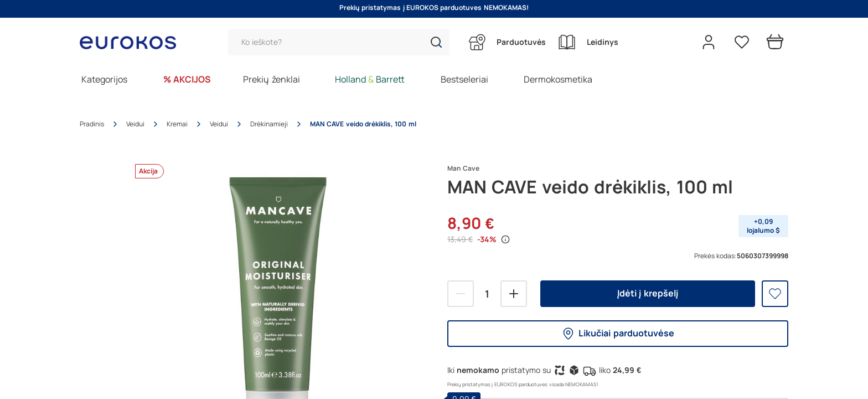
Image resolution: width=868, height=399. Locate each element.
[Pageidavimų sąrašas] (742, 42)
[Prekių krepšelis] (775, 42)
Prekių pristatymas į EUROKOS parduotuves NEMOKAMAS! (434, 8)
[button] (436, 42)
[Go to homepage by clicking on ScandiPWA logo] (132, 42)
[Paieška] (339, 42)
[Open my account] (709, 42)
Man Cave (463, 168)
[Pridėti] (514, 294)
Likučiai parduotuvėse (618, 334)
